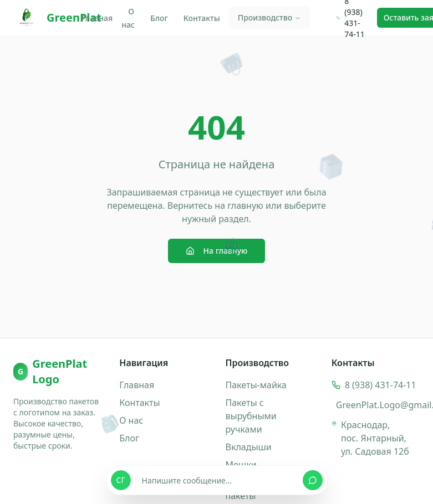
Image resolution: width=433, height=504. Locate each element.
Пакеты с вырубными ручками (251, 416)
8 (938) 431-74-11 (381, 385)
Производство (269, 17)
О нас (128, 18)
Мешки (241, 465)
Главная (97, 18)
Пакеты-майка (256, 385)
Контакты (202, 18)
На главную (217, 251)
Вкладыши (249, 447)
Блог (159, 18)
